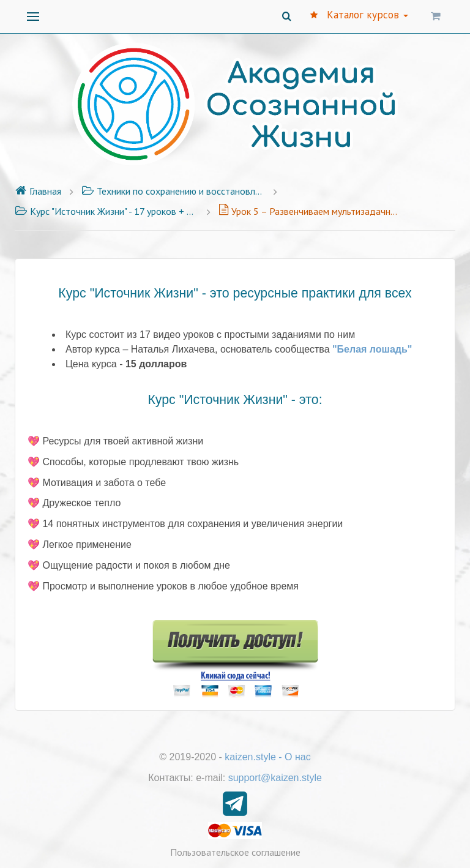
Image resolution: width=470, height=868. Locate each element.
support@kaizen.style (275, 778)
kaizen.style (250, 757)
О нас (298, 757)
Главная (38, 191)
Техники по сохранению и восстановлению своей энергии (173, 191)
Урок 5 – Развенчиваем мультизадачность (310, 211)
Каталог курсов (359, 15)
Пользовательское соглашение (235, 852)
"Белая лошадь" (372, 349)
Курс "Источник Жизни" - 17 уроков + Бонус (106, 211)
